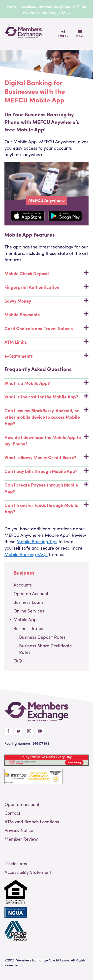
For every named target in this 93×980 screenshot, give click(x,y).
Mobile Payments (46, 314)
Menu (80, 36)
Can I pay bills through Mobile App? (46, 471)
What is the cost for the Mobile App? (46, 397)
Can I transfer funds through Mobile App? (46, 508)
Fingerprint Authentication (46, 287)
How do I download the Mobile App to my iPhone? (46, 440)
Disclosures (16, 863)
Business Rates (28, 628)
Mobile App (25, 619)
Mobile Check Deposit (46, 273)
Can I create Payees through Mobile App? (46, 488)
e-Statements (46, 356)
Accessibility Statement (28, 872)
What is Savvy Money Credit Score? (46, 457)
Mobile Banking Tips (37, 541)
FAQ (18, 661)
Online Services (29, 611)
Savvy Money (46, 301)
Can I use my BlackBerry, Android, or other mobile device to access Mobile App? (46, 417)
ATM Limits (46, 342)
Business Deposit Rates (42, 637)
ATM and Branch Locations (32, 821)
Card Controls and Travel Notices (46, 328)
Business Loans (29, 602)
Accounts (23, 585)
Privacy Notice (19, 830)
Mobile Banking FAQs (26, 554)
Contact (12, 813)
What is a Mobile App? (46, 383)
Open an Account (31, 593)
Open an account (22, 804)
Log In (63, 36)
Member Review (21, 839)
